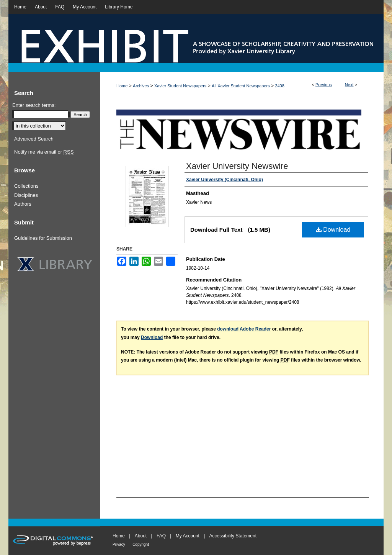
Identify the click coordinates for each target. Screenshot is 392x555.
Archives (141, 86)
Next (349, 85)
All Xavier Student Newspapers (241, 86)
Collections (26, 186)
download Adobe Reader (244, 329)
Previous (324, 85)
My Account (188, 536)
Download (333, 230)
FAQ (161, 536)
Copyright (141, 544)
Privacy (119, 544)
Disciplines (26, 195)
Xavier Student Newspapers (180, 86)
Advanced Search (34, 139)
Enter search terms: (34, 105)
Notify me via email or (44, 152)
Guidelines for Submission (43, 238)
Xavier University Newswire (237, 166)
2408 (279, 86)
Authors (23, 204)
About (141, 536)
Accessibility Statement (233, 536)
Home (122, 86)
